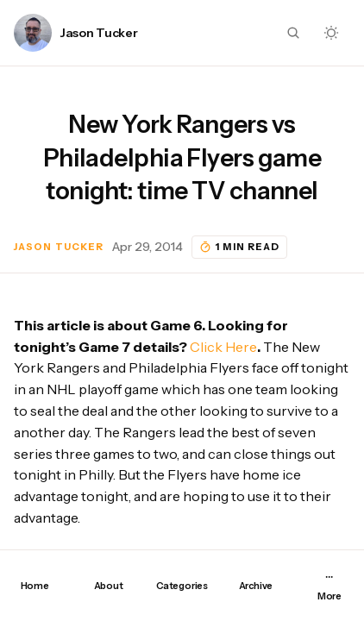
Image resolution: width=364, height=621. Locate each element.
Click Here (223, 347)
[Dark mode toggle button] (331, 33)
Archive (256, 586)
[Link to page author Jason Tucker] (33, 33)
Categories (182, 586)
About (109, 586)
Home (35, 586)
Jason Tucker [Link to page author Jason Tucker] (99, 33)
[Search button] (293, 33)
